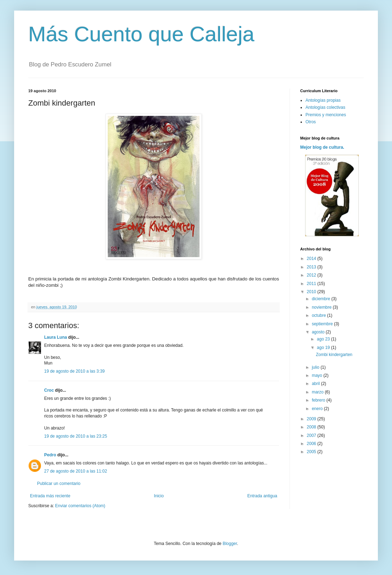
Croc (49, 390)
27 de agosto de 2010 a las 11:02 (76, 471)
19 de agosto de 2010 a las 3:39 (74, 371)
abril (316, 384)
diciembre (322, 299)
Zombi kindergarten (334, 355)
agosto (319, 332)
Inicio (159, 496)
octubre (319, 315)
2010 (312, 292)
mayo (318, 375)
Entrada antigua (262, 496)
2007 (312, 435)
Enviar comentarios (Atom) (80, 506)
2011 (312, 284)
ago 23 (324, 339)
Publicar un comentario (59, 484)
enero (318, 409)
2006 (312, 444)
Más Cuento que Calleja (141, 34)
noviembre (322, 307)
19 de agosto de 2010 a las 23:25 (76, 436)
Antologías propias (323, 100)
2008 (312, 427)
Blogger (230, 544)
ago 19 (324, 348)
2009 (312, 419)
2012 (312, 275)
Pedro (50, 455)
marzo (318, 392)
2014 (312, 259)
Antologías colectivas (325, 107)
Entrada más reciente (50, 496)
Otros (311, 122)
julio (316, 367)
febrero (319, 400)
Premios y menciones (326, 115)
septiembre (323, 324)
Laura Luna (56, 337)
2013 (312, 267)
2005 (312, 452)
